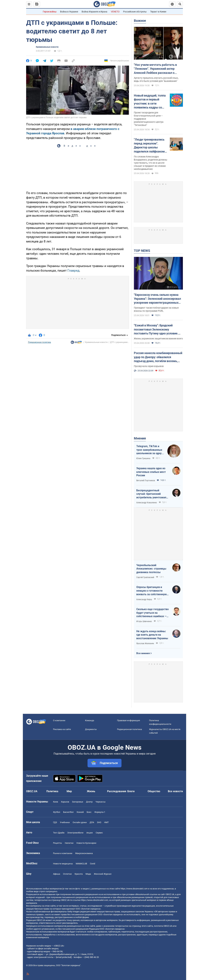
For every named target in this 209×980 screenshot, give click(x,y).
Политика (52, 791)
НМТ (106, 822)
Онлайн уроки (80, 822)
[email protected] (64, 957)
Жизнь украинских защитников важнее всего (158, 339)
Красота (79, 874)
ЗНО (99, 822)
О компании (59, 720)
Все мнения (143, 653)
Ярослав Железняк (145, 643)
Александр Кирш (144, 599)
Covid (92, 864)
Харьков (65, 802)
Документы (91, 729)
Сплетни (67, 874)
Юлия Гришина (143, 458)
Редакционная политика (40, 342)
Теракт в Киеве (158, 12)
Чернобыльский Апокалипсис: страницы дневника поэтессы (151, 569)
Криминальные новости (47, 47)
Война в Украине (69, 12)
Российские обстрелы (135, 12)
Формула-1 (100, 812)
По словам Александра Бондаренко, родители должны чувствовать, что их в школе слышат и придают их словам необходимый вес (151, 163)
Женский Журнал (103, 874)
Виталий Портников (146, 481)
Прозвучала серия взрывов (149, 366)
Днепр (89, 802)
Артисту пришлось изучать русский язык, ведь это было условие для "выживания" (156, 79)
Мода (88, 874)
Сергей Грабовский (145, 577)
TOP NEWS (142, 251)
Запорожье (78, 802)
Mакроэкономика (84, 853)
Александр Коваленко (147, 503)
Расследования (117, 791)
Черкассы (100, 802)
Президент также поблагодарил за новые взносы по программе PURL (156, 309)
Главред (73, 271)
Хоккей (80, 812)
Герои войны (50, 12)
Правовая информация (129, 720)
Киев (56, 802)
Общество (154, 791)
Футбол (57, 812)
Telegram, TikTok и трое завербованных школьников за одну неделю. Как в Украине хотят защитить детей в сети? (149, 450)
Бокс (89, 812)
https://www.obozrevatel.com (134, 889)
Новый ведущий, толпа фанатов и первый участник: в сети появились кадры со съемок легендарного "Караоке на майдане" (150, 102)
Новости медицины (63, 864)
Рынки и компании (63, 853)
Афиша (57, 874)
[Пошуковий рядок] (180, 4)
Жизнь (91, 791)
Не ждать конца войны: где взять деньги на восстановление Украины (152, 635)
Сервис (99, 833)
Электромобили (75, 833)
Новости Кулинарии (86, 843)
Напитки (69, 843)
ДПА (92, 822)
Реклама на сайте (62, 729)
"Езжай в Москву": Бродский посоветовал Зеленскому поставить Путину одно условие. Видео (156, 330)
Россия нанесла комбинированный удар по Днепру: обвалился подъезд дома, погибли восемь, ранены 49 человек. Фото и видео (158, 357)
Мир (69, 791)
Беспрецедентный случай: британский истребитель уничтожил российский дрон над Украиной (151, 494)
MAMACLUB (81, 864)
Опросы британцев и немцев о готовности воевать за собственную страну (152, 591)
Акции (90, 833)
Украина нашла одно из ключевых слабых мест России (151, 472)
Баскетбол (68, 812)
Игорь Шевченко (144, 621)
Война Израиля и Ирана (94, 12)
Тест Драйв (59, 833)
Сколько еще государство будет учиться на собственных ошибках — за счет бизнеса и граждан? (153, 613)
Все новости (175, 791)
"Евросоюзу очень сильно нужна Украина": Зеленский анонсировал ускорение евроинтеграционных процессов (157, 299)
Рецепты (57, 843)
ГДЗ (55, 822)
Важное (140, 21)
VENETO (115, 12)
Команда (90, 720)
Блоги (131, 791)
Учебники (65, 822)
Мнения (140, 438)
